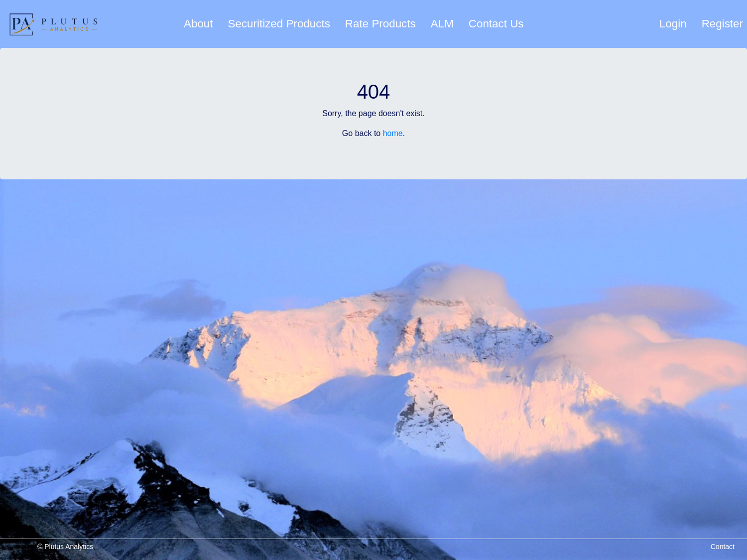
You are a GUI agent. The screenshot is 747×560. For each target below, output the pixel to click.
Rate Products (380, 24)
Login (673, 24)
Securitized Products (279, 24)
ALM (442, 24)
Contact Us (496, 24)
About (198, 24)
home (393, 133)
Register (722, 24)
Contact (723, 547)
